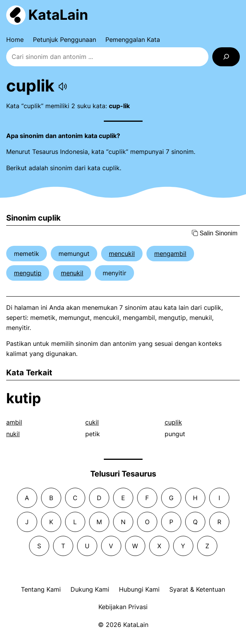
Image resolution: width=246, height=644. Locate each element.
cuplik (173, 422)
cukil (92, 422)
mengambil (170, 254)
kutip (24, 398)
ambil (14, 422)
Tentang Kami (41, 589)
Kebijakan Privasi (123, 607)
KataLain (58, 15)
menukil (72, 273)
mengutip (28, 273)
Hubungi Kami (139, 589)
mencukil (122, 254)
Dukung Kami (90, 589)
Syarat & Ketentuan (197, 589)
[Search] (226, 57)
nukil (13, 434)
